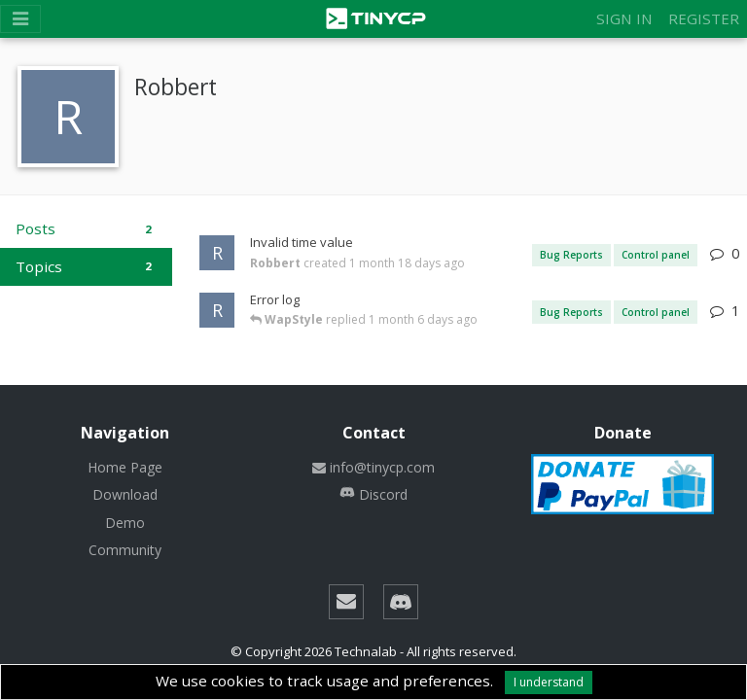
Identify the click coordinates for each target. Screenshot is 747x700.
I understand (549, 682)
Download (125, 494)
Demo (125, 523)
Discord (373, 494)
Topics (86, 266)
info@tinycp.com (373, 467)
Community (125, 550)
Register (704, 18)
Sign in (624, 18)
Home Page (125, 467)
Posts (86, 228)
